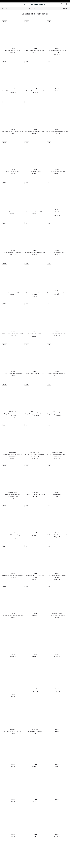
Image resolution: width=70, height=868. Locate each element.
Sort (4, 11)
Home (24, 10)
